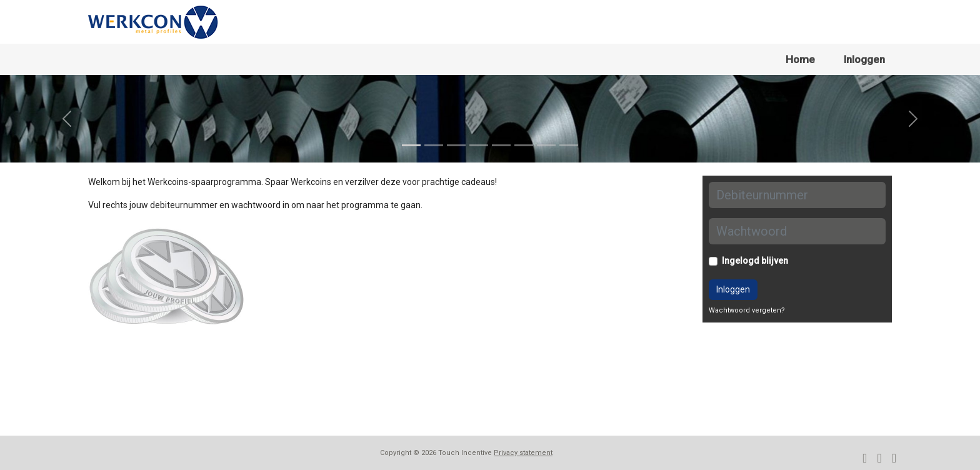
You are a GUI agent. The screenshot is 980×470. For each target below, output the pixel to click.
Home (800, 59)
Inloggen (864, 59)
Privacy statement (523, 453)
